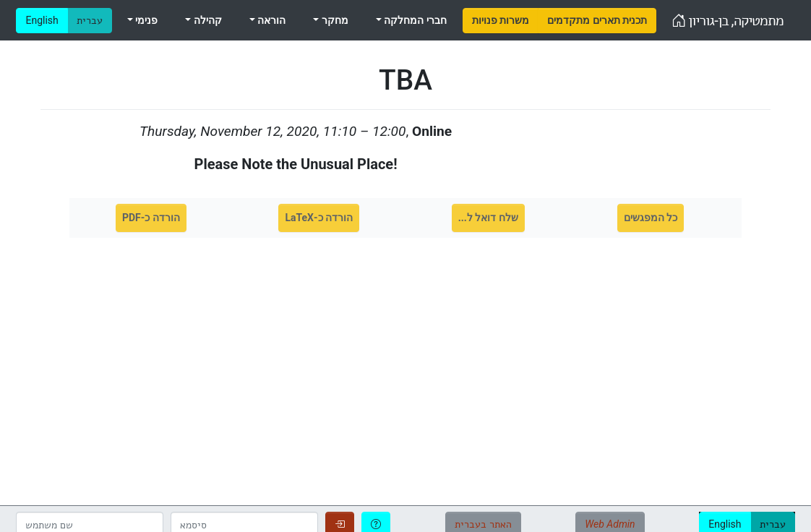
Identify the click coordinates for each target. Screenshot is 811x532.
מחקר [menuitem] (333, 20)
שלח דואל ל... (488, 218)
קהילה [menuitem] (206, 20)
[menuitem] (501, 21)
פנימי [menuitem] (145, 20)
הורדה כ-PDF (151, 218)
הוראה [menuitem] (270, 20)
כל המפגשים (651, 218)
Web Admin (610, 524)
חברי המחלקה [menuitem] (414, 20)
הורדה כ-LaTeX (319, 218)
